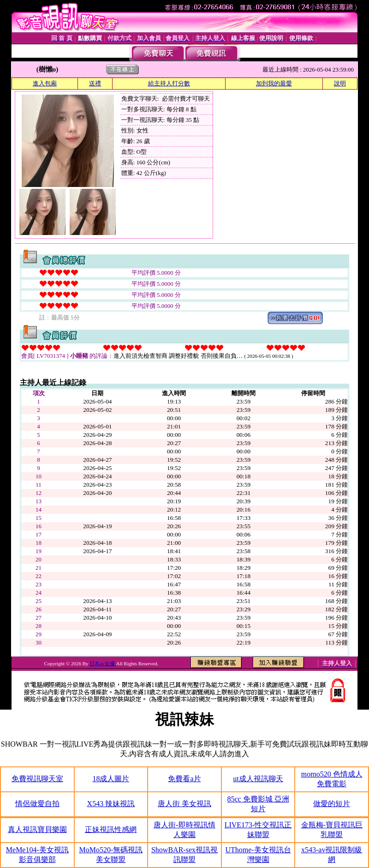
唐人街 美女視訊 (184, 804)
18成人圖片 (111, 779)
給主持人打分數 (169, 83)
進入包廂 (45, 83)
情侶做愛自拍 (37, 804)
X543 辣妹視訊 (111, 804)
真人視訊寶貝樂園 (37, 829)
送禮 (95, 83)
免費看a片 (184, 779)
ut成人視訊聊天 (258, 779)
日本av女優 (103, 663)
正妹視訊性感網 (111, 829)
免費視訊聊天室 (37, 779)
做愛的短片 (332, 804)
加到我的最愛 (274, 83)
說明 (340, 83)
